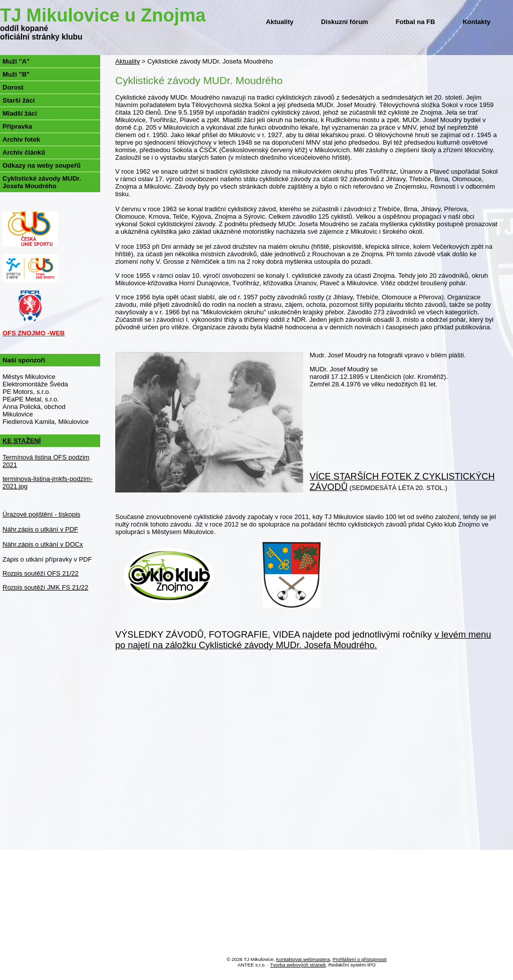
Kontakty (476, 22)
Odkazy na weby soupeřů (42, 165)
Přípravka (17, 126)
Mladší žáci (20, 113)
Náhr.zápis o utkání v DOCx (43, 544)
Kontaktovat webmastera (303, 959)
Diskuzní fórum (345, 22)
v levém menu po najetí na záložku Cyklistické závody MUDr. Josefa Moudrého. (303, 640)
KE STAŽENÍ (22, 441)
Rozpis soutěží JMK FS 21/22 (45, 587)
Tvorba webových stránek (298, 965)
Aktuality (280, 22)
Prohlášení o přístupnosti (360, 959)
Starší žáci (19, 100)
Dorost (13, 87)
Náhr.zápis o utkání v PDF (40, 529)
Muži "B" (16, 74)
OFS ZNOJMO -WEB (34, 333)
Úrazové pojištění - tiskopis (41, 514)
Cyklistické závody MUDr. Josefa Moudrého (42, 182)
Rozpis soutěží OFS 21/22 (41, 573)
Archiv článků (24, 152)
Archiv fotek (21, 139)
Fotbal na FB (416, 22)
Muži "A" (16, 61)
